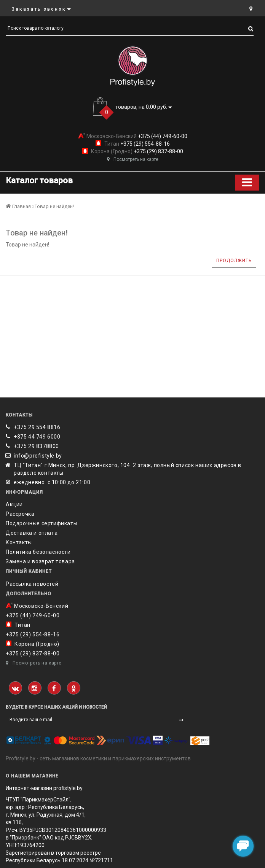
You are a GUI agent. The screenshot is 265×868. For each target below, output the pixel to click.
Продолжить (234, 261)
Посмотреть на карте (133, 159)
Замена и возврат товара (40, 561)
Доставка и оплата (32, 533)
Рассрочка (20, 514)
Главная (18, 206)
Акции (14, 504)
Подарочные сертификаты (42, 523)
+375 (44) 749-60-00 (162, 136)
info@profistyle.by (38, 456)
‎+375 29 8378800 (36, 446)
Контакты (19, 542)
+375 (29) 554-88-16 (144, 144)
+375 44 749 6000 (37, 437)
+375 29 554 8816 (37, 427)
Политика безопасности (38, 552)
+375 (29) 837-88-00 (158, 151)
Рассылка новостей (32, 584)
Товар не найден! (54, 206)
